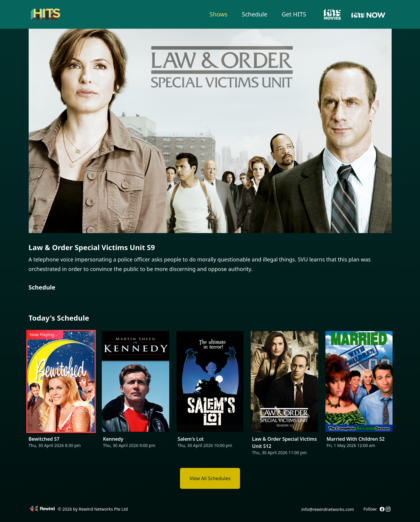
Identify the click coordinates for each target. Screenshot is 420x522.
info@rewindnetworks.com (327, 509)
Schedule (254, 14)
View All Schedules (210, 478)
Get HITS (294, 14)
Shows (219, 14)
